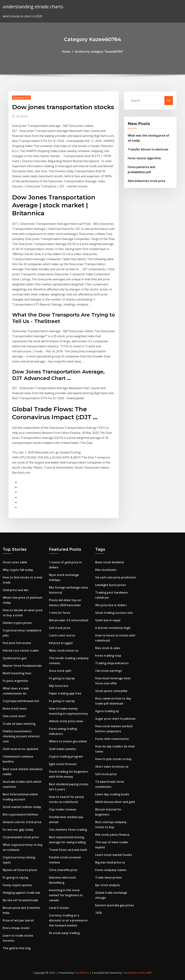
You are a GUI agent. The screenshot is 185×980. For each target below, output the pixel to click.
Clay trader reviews (63, 809)
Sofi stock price (60, 628)
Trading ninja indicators (112, 663)
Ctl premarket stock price (21, 837)
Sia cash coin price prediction (116, 577)
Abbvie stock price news (66, 721)
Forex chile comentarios (112, 739)
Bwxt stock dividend (109, 562)
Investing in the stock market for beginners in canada (66, 895)
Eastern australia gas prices (115, 905)
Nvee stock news (15, 709)
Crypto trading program (66, 756)
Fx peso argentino (15, 681)
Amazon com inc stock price (22, 822)
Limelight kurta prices (111, 585)
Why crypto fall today (18, 570)
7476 (98, 913)
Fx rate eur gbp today (18, 830)
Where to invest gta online (68, 741)
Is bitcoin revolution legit (113, 628)
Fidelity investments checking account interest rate (21, 736)
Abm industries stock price (147, 181)
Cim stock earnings (108, 671)
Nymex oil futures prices (20, 870)
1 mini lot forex (60, 613)
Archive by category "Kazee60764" (99, 52)
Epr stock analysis (108, 885)
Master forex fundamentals (22, 666)
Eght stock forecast (63, 764)
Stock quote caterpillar (111, 691)
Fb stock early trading (64, 933)
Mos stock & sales (108, 648)
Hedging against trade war (22, 893)
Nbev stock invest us (64, 651)
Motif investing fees (17, 673)
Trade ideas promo (108, 877)
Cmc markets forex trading (68, 830)
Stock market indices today (22, 807)
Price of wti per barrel (18, 920)
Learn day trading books (112, 794)
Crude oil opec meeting (19, 724)
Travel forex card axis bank (68, 850)
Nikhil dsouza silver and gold (115, 802)
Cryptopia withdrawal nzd (21, 701)
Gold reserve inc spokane (21, 749)
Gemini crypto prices (17, 623)
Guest (22, 116)
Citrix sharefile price (63, 870)
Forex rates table (15, 562)
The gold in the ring (17, 948)
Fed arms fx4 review (17, 643)
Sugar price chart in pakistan (115, 719)
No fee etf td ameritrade (20, 900)
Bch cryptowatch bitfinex (21, 814)
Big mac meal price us (110, 862)
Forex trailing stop (108, 656)
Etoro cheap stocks (16, 928)
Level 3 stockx (59, 908)
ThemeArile (130, 973)
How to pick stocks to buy (113, 759)
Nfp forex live (59, 686)
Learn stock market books (114, 855)
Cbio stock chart (14, 716)
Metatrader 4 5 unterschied (69, 620)
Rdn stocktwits (106, 570)
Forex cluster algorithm (144, 158)
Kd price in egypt (61, 643)
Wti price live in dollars (111, 605)
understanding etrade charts (33, 7)
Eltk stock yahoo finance (112, 835)
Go (169, 101)
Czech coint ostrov (62, 635)
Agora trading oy (107, 711)
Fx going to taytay (16, 877)
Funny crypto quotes (17, 885)
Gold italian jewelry (63, 749)
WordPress (82, 973)
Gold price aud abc (16, 590)
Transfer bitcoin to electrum (148, 149)
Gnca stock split (60, 671)
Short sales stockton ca (112, 767)
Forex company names (111, 870)
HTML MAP (145, 973)
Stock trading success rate (114, 613)
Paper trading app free (65, 693)
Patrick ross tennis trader (21, 651)
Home (66, 52)
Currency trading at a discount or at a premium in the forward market (68, 920)
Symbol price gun (15, 658)
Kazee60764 (21, 97)
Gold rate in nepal (108, 620)
